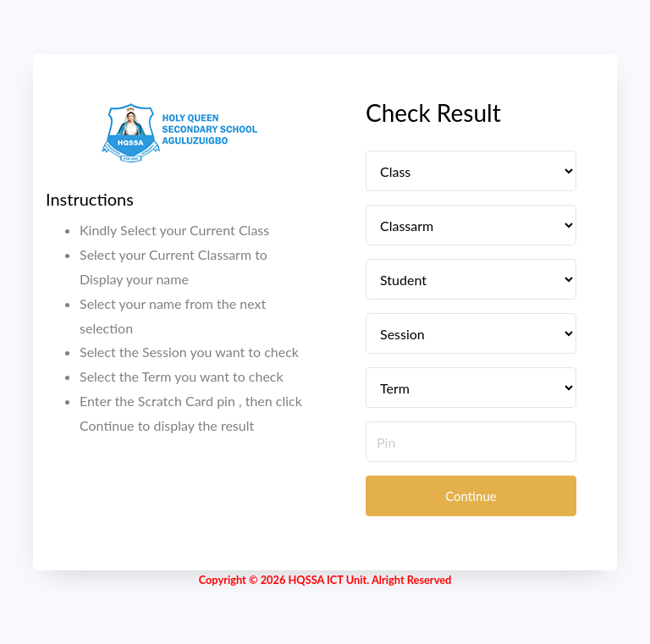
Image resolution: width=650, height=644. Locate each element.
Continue (471, 496)
